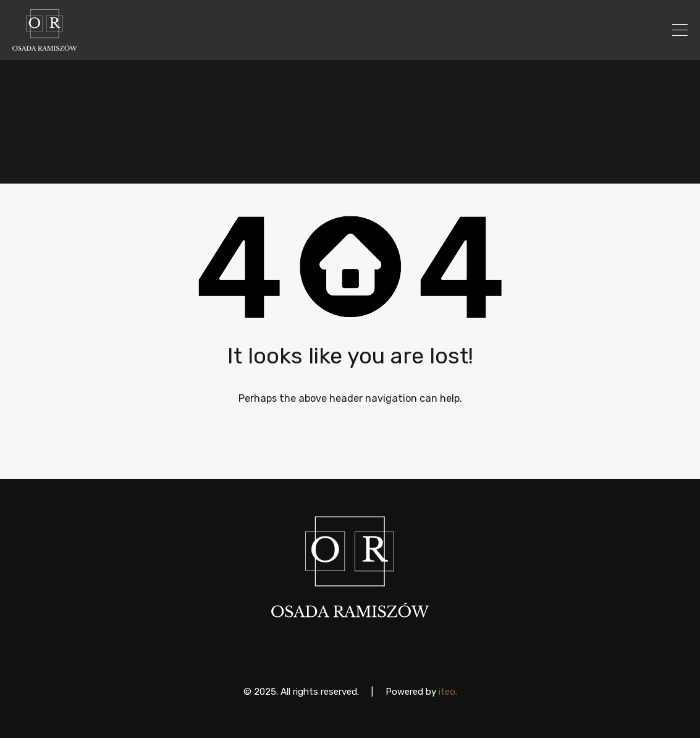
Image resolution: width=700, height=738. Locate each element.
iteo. (448, 692)
